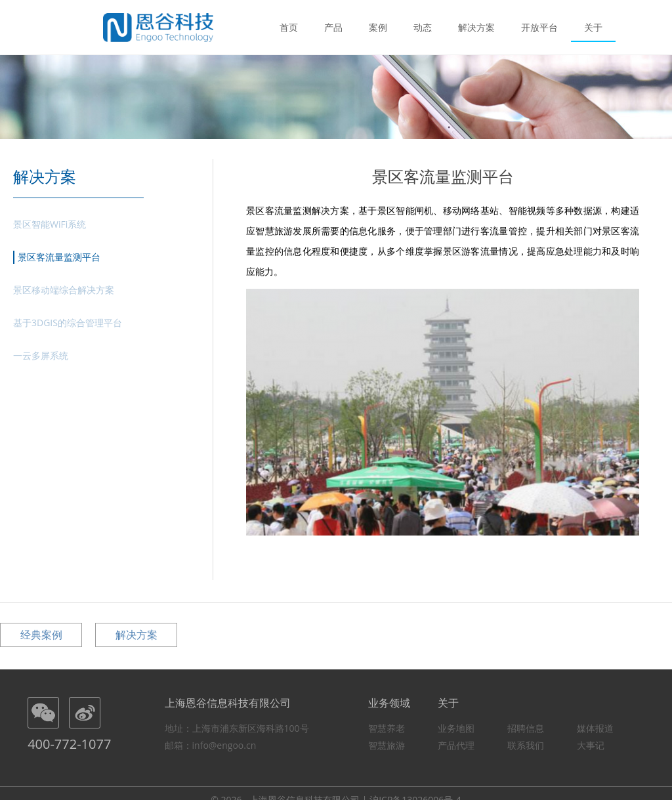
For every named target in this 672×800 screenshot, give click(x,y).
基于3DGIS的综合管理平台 (68, 323)
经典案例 (41, 635)
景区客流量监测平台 (59, 257)
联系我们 (526, 745)
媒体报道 (595, 728)
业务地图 (456, 728)
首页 (289, 27)
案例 (378, 27)
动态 (423, 27)
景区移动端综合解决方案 (64, 290)
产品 (333, 27)
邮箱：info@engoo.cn (211, 745)
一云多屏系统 (41, 355)
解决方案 (476, 27)
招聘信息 (526, 728)
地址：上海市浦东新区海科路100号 (237, 728)
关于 (593, 27)
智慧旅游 (387, 745)
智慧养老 (387, 728)
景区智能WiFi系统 (50, 224)
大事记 (591, 745)
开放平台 (539, 27)
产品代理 (456, 745)
